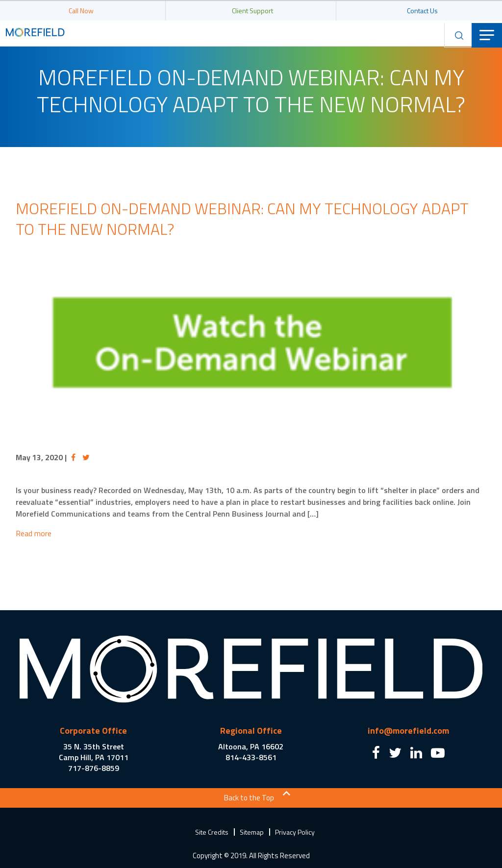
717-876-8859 (94, 768)
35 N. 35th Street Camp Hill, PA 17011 (94, 752)
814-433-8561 (251, 757)
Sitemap (252, 832)
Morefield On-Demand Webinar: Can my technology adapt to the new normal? (242, 219)
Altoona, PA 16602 (251, 746)
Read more (34, 533)
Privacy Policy (295, 832)
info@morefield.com (408, 731)
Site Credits (212, 832)
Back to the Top (249, 798)
